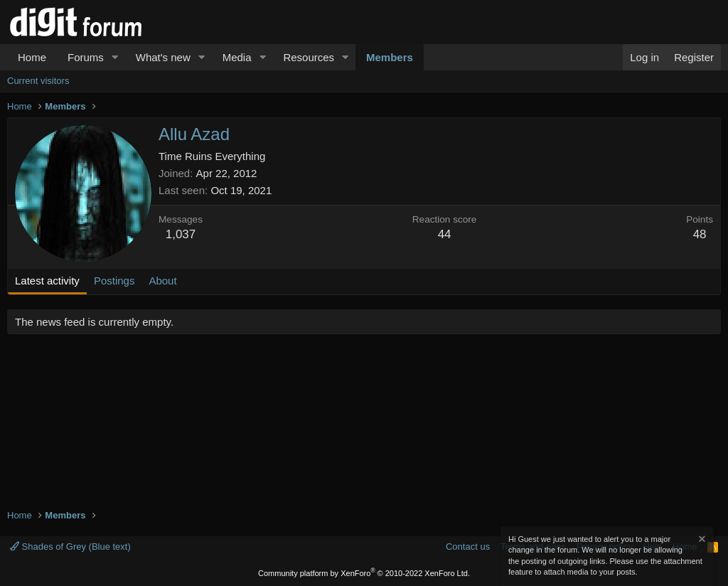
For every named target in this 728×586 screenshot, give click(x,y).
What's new (163, 57)
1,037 (181, 234)
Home (32, 57)
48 (700, 234)
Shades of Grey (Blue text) (70, 547)
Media (237, 57)
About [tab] (162, 281)
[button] (115, 57)
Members (390, 57)
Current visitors (38, 81)
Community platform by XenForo (364, 573)
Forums (86, 57)
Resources (309, 57)
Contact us (468, 547)
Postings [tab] (114, 281)
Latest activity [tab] (47, 281)
